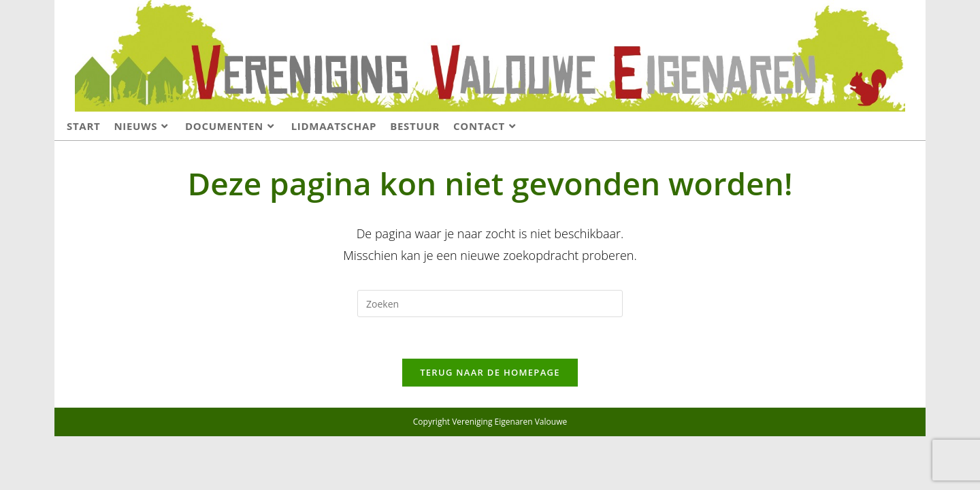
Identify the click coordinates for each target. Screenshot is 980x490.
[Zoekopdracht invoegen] (490, 304)
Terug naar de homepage (490, 372)
